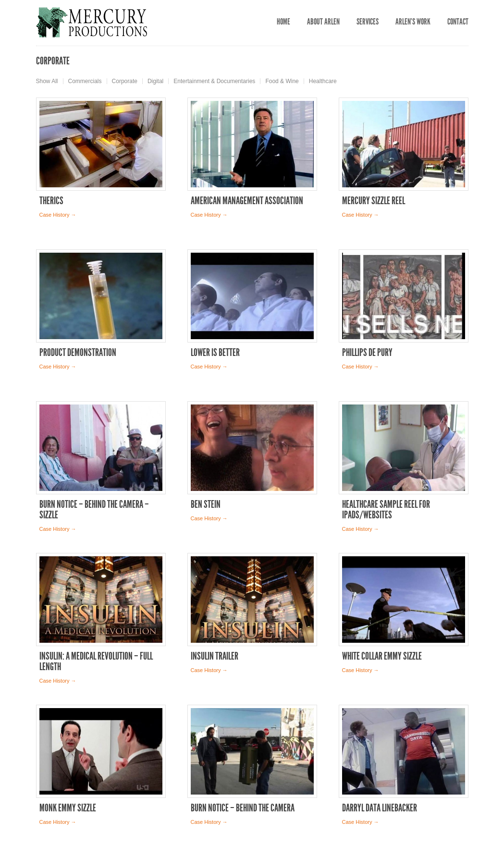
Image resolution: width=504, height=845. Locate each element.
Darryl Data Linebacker (380, 808)
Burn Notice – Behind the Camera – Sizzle (94, 510)
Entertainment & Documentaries (214, 81)
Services (368, 22)
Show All (47, 81)
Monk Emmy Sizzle (68, 808)
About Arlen (323, 22)
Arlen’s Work (413, 22)
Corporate (125, 81)
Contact (458, 22)
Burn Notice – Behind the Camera (243, 808)
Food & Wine (282, 81)
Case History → (58, 215)
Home (283, 22)
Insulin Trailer (215, 656)
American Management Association (247, 201)
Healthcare (323, 81)
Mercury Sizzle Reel (374, 201)
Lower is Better (215, 353)
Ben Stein (206, 504)
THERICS (51, 201)
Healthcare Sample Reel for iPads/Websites (386, 510)
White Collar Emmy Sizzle (382, 656)
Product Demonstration (78, 353)
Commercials (85, 81)
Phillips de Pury (367, 353)
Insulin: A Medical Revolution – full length (96, 661)
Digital (155, 81)
